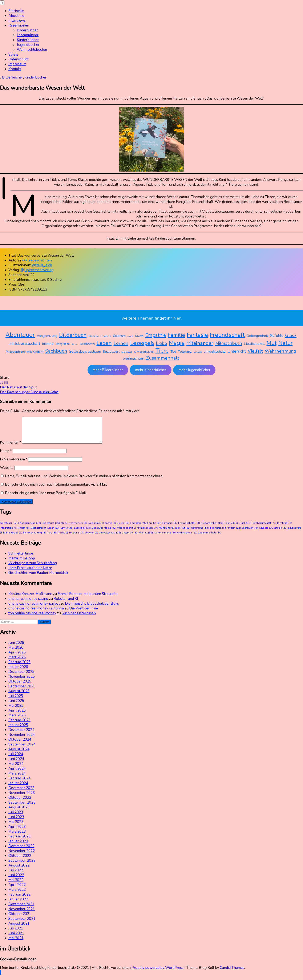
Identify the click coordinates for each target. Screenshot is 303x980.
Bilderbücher (27, 30)
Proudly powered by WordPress (158, 973)
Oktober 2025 (20, 686)
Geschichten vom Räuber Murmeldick (38, 578)
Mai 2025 (16, 711)
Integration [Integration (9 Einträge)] (63, 344)
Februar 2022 (19, 899)
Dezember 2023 (21, 793)
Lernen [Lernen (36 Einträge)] (121, 343)
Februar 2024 (19, 783)
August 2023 (19, 812)
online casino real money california (36, 613)
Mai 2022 (16, 885)
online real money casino (28, 604)
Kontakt (15, 69)
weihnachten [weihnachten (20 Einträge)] (133, 358)
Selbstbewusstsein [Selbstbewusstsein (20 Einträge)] (85, 351)
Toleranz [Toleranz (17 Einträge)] (185, 351)
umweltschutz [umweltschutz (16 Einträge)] (215, 351)
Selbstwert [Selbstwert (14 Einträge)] (111, 352)
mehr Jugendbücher (194, 370)
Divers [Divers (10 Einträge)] (139, 336)
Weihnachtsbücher (32, 50)
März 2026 (17, 662)
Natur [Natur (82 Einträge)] (286, 343)
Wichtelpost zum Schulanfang (33, 568)
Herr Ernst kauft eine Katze (30, 573)
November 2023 (22, 798)
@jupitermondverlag (37, 270)
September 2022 (22, 866)
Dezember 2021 (21, 909)
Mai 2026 (16, 653)
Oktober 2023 (20, 803)
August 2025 (19, 696)
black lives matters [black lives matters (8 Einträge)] (100, 336)
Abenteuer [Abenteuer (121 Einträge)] (20, 335)
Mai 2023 (16, 827)
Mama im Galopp (22, 563)
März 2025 (17, 720)
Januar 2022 (18, 904)
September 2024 (22, 749)
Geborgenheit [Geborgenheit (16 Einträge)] (257, 336)
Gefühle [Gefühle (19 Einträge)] (277, 336)
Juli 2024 (16, 759)
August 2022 (19, 870)
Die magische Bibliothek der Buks (92, 609)
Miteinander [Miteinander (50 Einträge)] (200, 343)
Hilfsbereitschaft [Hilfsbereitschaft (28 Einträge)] (25, 343)
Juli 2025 (16, 701)
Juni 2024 (16, 764)
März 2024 (17, 778)
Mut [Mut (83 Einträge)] (272, 343)
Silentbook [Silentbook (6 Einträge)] (127, 352)
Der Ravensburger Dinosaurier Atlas (29, 392)
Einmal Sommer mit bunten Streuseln (88, 599)
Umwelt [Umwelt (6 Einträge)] (198, 352)
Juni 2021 (16, 938)
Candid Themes (232, 973)
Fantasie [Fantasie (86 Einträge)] (197, 335)
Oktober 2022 (20, 861)
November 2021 (22, 914)
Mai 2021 (16, 943)
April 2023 (17, 832)
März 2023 (17, 837)
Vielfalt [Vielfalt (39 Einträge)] (255, 351)
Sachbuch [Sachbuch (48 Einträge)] (56, 351)
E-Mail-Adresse (14, 464)
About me (16, 16)
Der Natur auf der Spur (18, 387)
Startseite (16, 11)
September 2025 (22, 691)
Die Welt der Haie (84, 613)
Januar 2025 (18, 730)
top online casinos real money (32, 618)
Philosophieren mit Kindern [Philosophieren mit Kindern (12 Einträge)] (25, 352)
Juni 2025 (16, 706)
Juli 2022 (16, 875)
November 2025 (22, 682)
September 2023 (22, 807)
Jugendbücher (28, 45)
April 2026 (17, 657)
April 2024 (17, 774)
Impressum (17, 64)
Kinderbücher (28, 40)
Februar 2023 (19, 841)
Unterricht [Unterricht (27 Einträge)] (237, 351)
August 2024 (19, 754)
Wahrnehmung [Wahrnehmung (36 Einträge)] (280, 351)
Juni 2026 (16, 648)
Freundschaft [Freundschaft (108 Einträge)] (227, 335)
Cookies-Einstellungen (18, 964)
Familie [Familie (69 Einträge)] (176, 335)
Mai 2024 (16, 769)
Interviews (17, 21)
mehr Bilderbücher (108, 370)
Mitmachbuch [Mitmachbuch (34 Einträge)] (229, 343)
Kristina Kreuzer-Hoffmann (30, 599)
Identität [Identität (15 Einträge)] (48, 344)
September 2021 (22, 924)
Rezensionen (19, 25)
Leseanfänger (28, 35)
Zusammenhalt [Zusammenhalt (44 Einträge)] (163, 358)
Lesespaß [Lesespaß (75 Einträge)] (142, 343)
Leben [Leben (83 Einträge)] (104, 343)
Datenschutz (19, 59)
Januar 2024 (18, 788)
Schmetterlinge (21, 558)
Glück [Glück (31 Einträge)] (291, 335)
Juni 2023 (16, 822)
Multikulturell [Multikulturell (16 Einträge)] (254, 344)
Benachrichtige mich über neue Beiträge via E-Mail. (46, 498)
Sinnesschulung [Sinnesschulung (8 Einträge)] (144, 352)
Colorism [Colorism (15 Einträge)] (119, 336)
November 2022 (22, 856)
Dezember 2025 (21, 677)
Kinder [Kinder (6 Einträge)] (75, 344)
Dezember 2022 (21, 851)
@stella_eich (42, 265)
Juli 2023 (16, 817)
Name (6, 456)
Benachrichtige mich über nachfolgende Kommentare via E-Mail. (56, 490)
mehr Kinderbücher (151, 370)
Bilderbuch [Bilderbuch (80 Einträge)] (73, 335)
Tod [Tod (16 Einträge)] (173, 351)
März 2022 (17, 895)
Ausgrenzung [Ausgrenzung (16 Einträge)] (47, 336)
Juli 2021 (16, 933)
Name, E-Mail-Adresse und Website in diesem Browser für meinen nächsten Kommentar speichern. (84, 481)
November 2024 (22, 740)
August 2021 (19, 929)
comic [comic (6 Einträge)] (130, 336)
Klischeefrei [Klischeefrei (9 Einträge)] (88, 344)
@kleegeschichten (37, 260)
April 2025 (17, 715)
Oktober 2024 (20, 745)
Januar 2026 (18, 672)
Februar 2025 (19, 725)
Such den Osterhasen (79, 618)
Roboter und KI (66, 604)
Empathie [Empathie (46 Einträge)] (156, 335)
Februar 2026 (19, 667)
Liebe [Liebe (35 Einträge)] (161, 343)
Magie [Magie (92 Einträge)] (177, 343)
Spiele (13, 54)
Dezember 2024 (21, 735)
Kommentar (11, 447)
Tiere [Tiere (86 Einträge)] (162, 351)
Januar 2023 (18, 846)
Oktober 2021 (20, 919)
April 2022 (17, 890)
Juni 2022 (16, 880)
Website (7, 473)
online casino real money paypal (34, 609)
